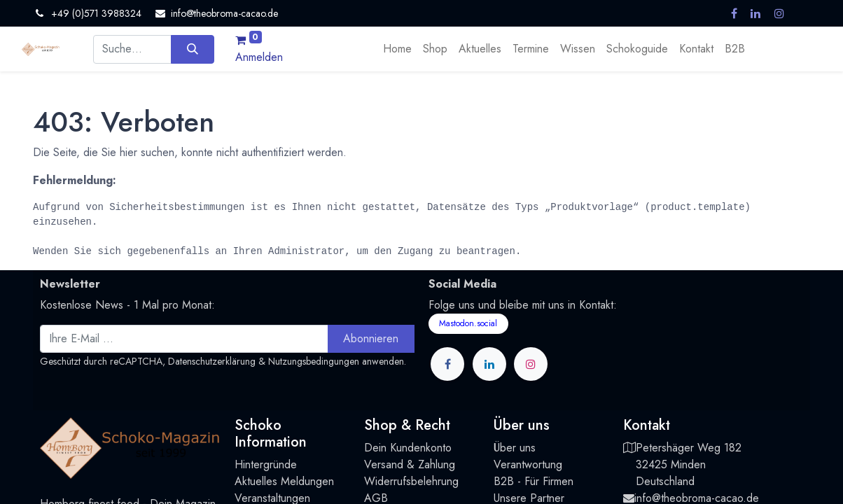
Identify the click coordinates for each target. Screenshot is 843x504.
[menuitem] (397, 49)
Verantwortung (528, 464)
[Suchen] (192, 49)
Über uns (515, 448)
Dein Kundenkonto (408, 448)
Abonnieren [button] (371, 338)
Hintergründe (266, 464)
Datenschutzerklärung (212, 361)
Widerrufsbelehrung (411, 481)
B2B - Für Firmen (534, 481)
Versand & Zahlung (410, 464)
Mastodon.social (468, 323)
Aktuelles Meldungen (284, 481)
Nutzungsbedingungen (314, 361)
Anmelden (259, 57)
